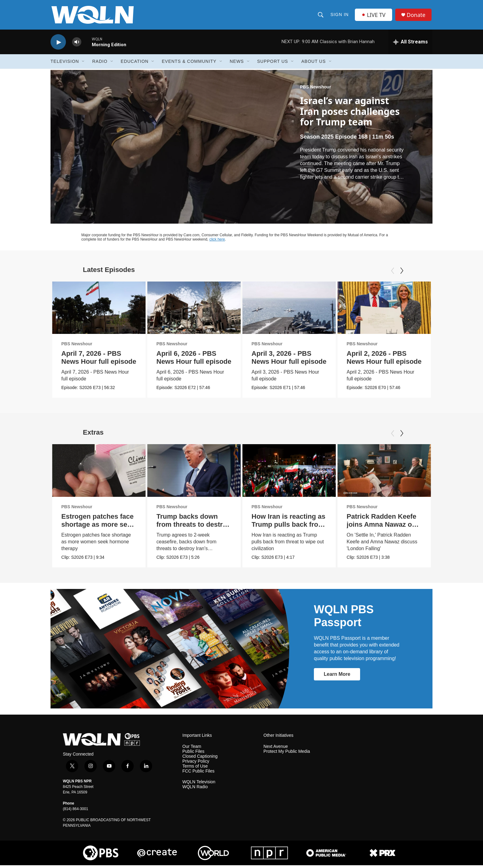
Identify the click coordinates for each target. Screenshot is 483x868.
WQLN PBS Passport (344, 619)
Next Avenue (276, 749)
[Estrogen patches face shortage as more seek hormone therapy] (99, 473)
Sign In (340, 16)
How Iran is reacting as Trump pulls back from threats (289, 527)
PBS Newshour (315, 90)
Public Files (193, 754)
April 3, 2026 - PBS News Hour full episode (289, 360)
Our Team (192, 749)
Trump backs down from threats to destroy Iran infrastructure (194, 527)
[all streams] (410, 45)
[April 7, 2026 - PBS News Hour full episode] (99, 311)
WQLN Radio (195, 790)
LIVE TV (374, 16)
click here (217, 242)
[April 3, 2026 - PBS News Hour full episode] (289, 311)
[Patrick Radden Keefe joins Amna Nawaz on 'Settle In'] (384, 473)
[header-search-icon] (321, 16)
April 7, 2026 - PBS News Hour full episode (99, 360)
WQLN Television (199, 785)
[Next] (402, 274)
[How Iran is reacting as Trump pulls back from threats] (289, 473)
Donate (417, 16)
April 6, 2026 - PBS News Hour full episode (194, 360)
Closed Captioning (200, 759)
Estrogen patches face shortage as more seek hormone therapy (98, 527)
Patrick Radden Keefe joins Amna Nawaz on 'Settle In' (381, 527)
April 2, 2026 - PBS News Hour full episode (384, 360)
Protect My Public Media (287, 754)
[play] (58, 45)
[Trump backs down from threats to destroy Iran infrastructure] (194, 473)
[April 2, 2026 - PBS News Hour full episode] (384, 311)
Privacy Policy (196, 764)
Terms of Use (195, 769)
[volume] (77, 45)
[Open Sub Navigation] (83, 64)
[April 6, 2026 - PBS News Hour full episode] (194, 311)
